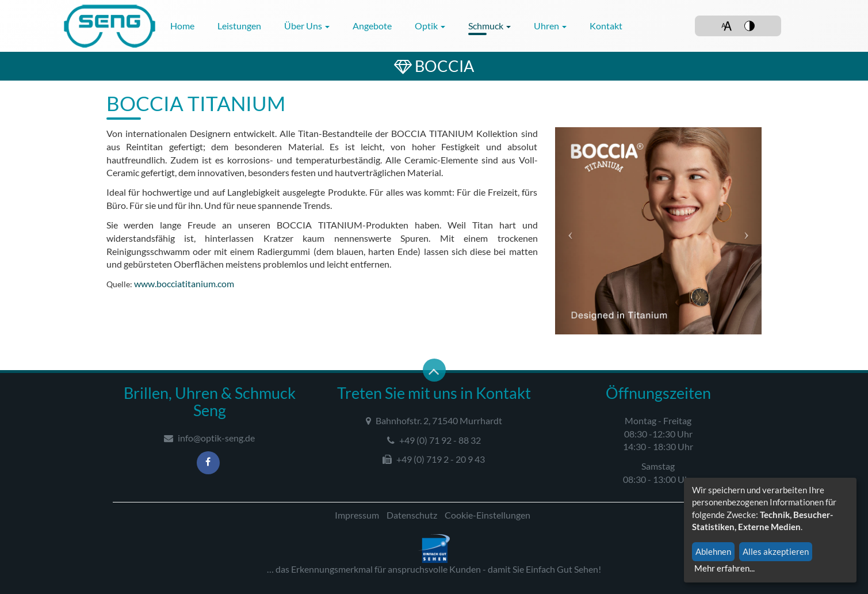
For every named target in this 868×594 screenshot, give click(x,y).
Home (182, 26)
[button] (571, 231)
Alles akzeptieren (776, 551)
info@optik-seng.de (209, 438)
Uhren (550, 26)
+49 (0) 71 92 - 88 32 (434, 440)
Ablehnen (713, 551)
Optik (430, 26)
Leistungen (239, 26)
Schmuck (490, 26)
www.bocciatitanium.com (184, 283)
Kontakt (606, 26)
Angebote (372, 26)
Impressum (357, 515)
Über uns (307, 26)
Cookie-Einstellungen (487, 515)
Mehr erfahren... (724, 568)
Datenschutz (412, 515)
